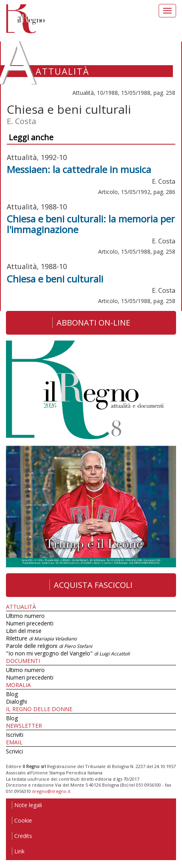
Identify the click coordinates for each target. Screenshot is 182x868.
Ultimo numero (25, 616)
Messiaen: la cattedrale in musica (79, 169)
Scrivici (14, 751)
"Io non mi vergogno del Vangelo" (68, 653)
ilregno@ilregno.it (51, 791)
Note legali (27, 805)
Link (18, 851)
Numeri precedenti (30, 623)
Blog (12, 694)
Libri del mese (24, 631)
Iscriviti (15, 735)
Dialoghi (16, 701)
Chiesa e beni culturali (55, 279)
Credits (22, 836)
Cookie (22, 820)
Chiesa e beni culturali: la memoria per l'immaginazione (91, 224)
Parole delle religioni (49, 646)
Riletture (41, 638)
